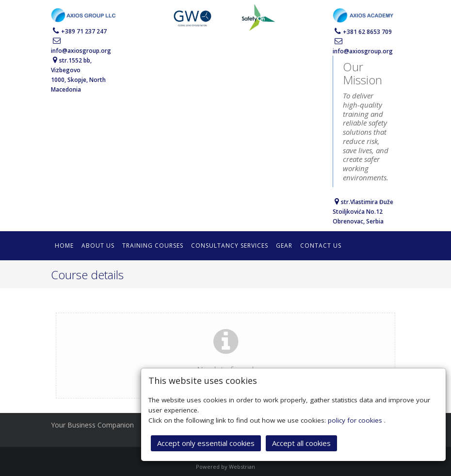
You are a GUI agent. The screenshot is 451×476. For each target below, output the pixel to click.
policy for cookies (356, 419)
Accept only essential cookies (206, 442)
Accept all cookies (301, 442)
